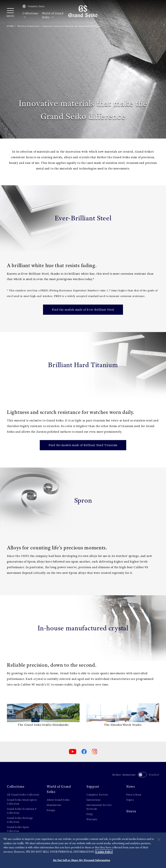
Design (51, 810)
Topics (130, 800)
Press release (134, 795)
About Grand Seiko (58, 800)
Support (93, 787)
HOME (10, 26)
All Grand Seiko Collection (23, 795)
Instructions (93, 800)
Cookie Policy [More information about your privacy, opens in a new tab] (104, 852)
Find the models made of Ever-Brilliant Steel (83, 310)
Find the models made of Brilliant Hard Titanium (83, 445)
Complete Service (97, 795)
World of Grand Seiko (53, 15)
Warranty (92, 819)
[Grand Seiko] (83, 11)
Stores (131, 811)
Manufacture (54, 805)
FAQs (90, 814)
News (131, 787)
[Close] (159, 839)
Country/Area (34, 6)
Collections (30, 15)
